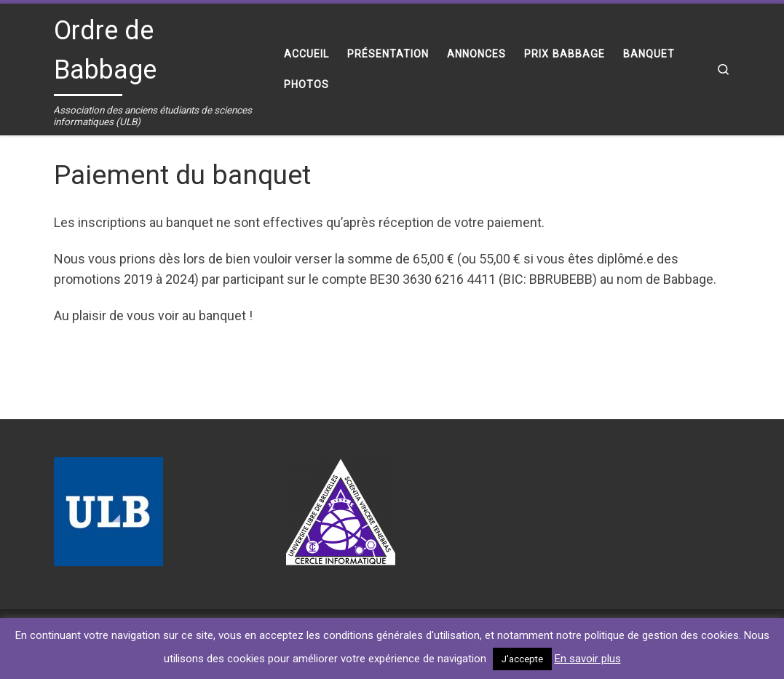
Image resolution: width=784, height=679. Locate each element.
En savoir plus (588, 659)
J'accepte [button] (522, 659)
